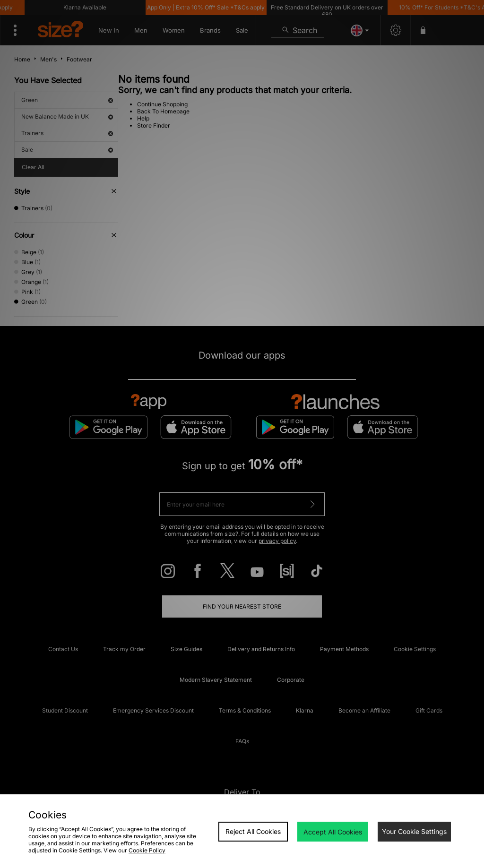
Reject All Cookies (253, 831)
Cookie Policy (147, 850)
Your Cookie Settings (414, 831)
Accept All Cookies (333, 832)
